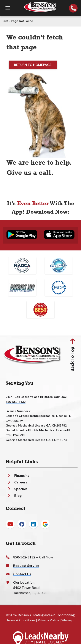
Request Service (26, 565)
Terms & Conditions (21, 620)
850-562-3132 (16, 402)
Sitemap (67, 620)
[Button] (33, 65)
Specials (21, 489)
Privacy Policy (48, 620)
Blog (18, 495)
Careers (21, 482)
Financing (22, 475)
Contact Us (22, 574)
